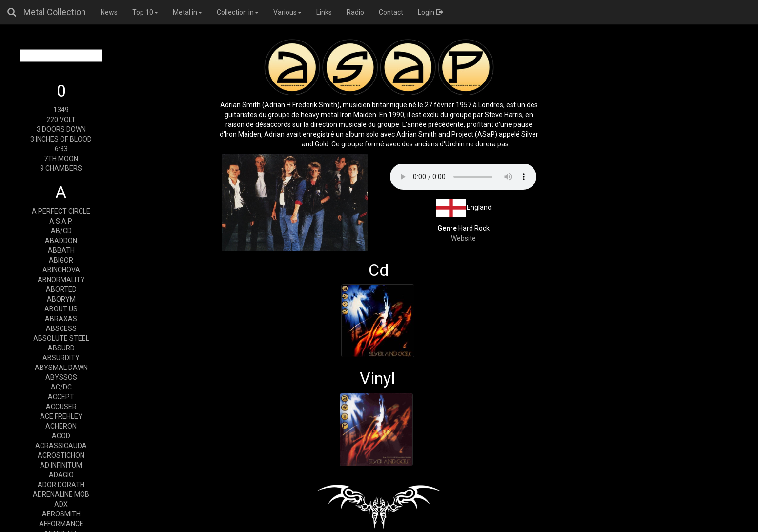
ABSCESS (61, 328)
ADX (61, 504)
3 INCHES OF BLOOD (61, 139)
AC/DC (61, 387)
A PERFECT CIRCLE (61, 211)
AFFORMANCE (61, 524)
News (109, 12)
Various (287, 12)
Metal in (187, 12)
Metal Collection (55, 12)
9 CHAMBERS (61, 168)
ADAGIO (61, 475)
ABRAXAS (61, 319)
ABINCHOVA (61, 270)
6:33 (61, 149)
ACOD (61, 436)
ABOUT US (61, 309)
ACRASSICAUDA (61, 446)
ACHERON (61, 426)
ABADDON (61, 241)
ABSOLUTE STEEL (61, 338)
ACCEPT (61, 397)
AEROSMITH (61, 514)
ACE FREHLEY (61, 416)
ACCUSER (61, 407)
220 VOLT (61, 120)
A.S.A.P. (61, 221)
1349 (61, 110)
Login (430, 12)
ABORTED (61, 289)
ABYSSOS (61, 377)
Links (324, 12)
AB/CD (61, 231)
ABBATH (61, 250)
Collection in (238, 12)
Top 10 (145, 12)
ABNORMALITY (61, 280)
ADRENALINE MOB (61, 494)
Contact (391, 12)
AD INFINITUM (61, 465)
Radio (355, 12)
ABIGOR (61, 260)
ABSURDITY (61, 358)
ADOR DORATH (61, 485)
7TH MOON (61, 159)
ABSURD (61, 348)
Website (463, 238)
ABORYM (61, 299)
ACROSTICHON (61, 455)
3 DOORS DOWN (61, 129)
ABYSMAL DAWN (61, 368)
